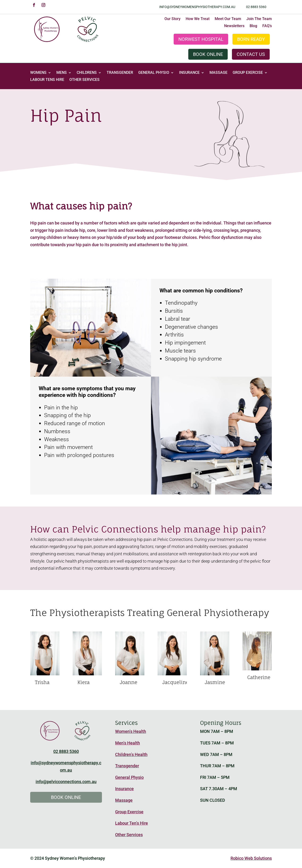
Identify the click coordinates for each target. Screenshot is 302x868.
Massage (218, 73)
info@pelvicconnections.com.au (66, 782)
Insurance (189, 73)
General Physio (154, 73)
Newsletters (234, 26)
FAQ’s (267, 26)
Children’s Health (131, 754)
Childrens (87, 73)
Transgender (120, 73)
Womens (38, 73)
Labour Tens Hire (47, 80)
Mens (62, 73)
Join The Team (259, 19)
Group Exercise (248, 73)
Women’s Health (131, 731)
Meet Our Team (228, 19)
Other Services (84, 80)
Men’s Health (128, 743)
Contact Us (251, 54)
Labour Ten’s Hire (132, 823)
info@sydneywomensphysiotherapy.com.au (197, 7)
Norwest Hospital (201, 39)
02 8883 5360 (256, 7)
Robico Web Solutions (251, 858)
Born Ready (251, 39)
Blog (253, 26)
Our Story (172, 19)
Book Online (208, 54)
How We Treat (198, 19)
